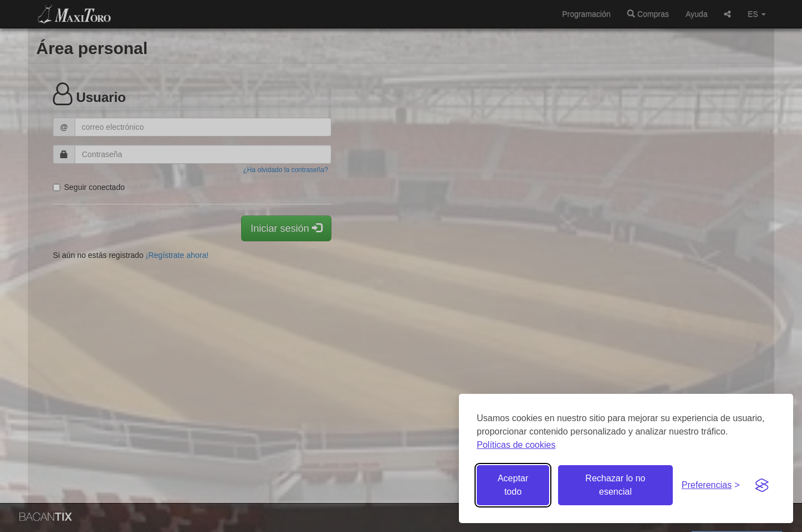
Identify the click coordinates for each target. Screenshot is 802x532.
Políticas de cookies (516, 445)
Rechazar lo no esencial (615, 485)
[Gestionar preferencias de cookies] (711, 485)
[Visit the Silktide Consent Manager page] (762, 485)
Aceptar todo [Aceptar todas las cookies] (513, 485)
